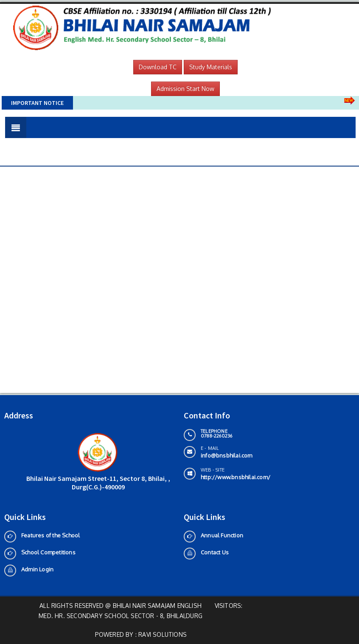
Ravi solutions (163, 634)
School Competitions (48, 552)
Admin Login (37, 569)
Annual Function (222, 535)
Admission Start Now (185, 89)
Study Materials (211, 67)
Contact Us (215, 552)
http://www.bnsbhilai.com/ (236, 477)
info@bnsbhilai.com (227, 455)
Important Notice (37, 103)
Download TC (158, 67)
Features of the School (50, 535)
